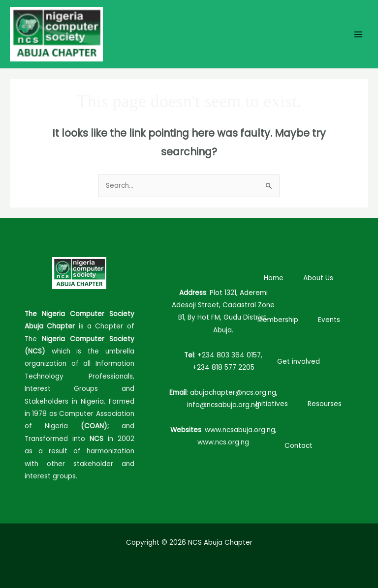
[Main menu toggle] (359, 34)
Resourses (325, 404)
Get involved (299, 362)
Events (329, 320)
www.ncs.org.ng (223, 442)
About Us (318, 278)
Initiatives (272, 404)
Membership (278, 320)
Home (274, 278)
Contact (299, 446)
